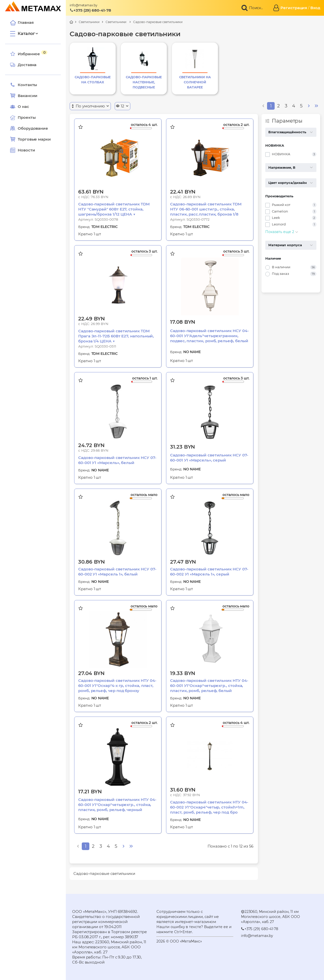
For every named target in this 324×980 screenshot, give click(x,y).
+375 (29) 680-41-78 (90, 10)
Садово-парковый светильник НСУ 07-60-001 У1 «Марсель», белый (117, 460)
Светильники (89, 22)
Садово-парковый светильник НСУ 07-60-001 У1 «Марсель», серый (209, 458)
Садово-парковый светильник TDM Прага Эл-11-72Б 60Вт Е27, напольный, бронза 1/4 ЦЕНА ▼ (116, 336)
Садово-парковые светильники (158, 22)
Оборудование (33, 128)
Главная (22, 23)
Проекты (27, 117)
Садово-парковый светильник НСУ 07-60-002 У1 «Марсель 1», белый (117, 572)
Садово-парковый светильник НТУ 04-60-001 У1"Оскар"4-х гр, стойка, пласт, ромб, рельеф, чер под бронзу (117, 686)
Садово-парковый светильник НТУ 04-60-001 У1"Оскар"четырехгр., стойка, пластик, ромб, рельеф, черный (117, 805)
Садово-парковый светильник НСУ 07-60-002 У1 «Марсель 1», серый (209, 572)
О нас (20, 107)
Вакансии (24, 96)
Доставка (23, 65)
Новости (23, 150)
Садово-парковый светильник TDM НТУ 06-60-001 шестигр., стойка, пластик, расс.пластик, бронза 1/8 (206, 209)
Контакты (24, 85)
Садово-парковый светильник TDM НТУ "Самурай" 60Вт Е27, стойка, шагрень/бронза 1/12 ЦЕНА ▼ (114, 209)
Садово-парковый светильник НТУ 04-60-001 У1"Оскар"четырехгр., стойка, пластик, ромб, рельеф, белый (209, 686)
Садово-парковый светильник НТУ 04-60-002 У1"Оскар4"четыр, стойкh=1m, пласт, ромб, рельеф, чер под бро (209, 807)
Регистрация (294, 8)
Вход (315, 8)
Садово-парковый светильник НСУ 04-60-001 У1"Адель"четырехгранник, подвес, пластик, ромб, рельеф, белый (209, 336)
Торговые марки (31, 139)
